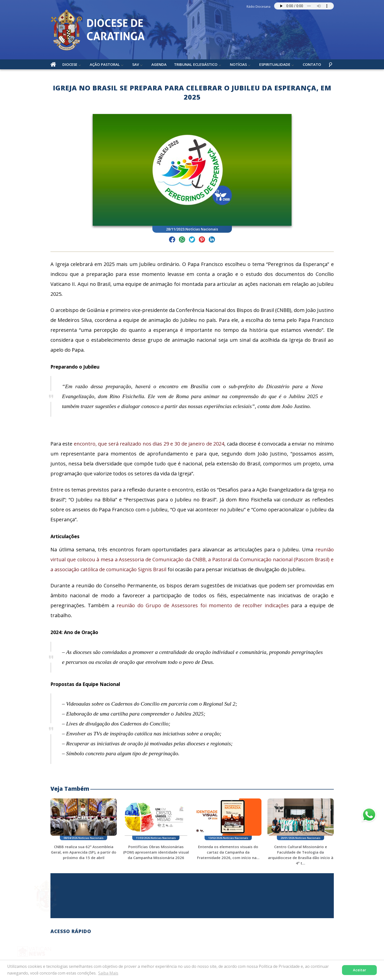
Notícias (238, 64)
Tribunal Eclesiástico (196, 64)
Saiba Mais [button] (108, 973)
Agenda (159, 64)
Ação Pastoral (105, 64)
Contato (312, 64)
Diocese (70, 64)
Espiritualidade (275, 64)
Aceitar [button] (360, 970)
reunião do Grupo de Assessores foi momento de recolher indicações (203, 605)
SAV (136, 64)
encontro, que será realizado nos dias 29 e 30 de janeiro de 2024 (149, 444)
